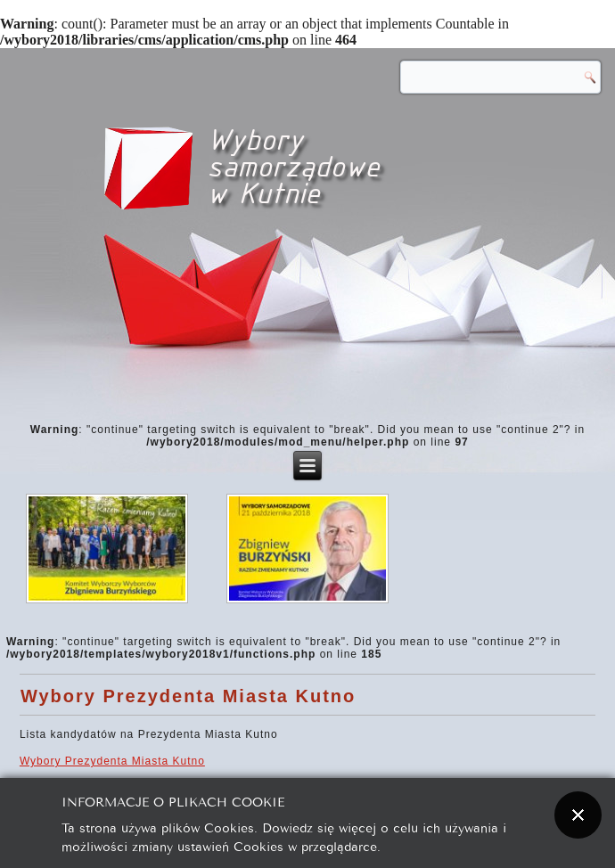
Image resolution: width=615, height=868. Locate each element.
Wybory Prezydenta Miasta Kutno (188, 696)
